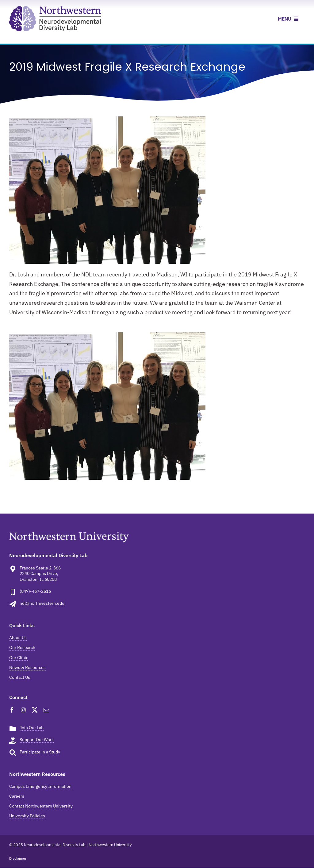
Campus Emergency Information (40, 786)
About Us (18, 638)
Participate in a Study (40, 752)
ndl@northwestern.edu (42, 603)
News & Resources (27, 667)
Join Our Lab (32, 728)
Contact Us (20, 677)
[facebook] (12, 710)
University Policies (27, 816)
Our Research (22, 647)
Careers (17, 796)
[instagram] (23, 710)
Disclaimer (18, 858)
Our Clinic (19, 658)
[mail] (46, 710)
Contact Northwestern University (41, 806)
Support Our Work (37, 740)
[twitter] (35, 710)
